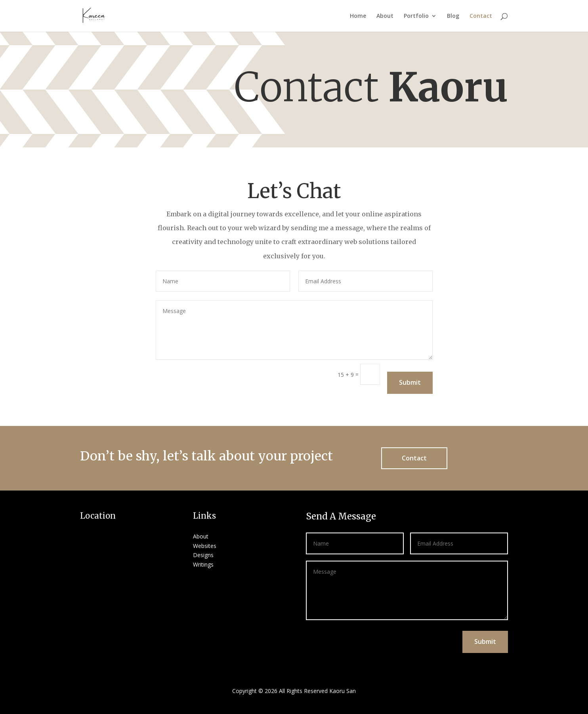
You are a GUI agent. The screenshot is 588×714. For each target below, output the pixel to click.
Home (358, 16)
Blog (453, 16)
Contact (481, 16)
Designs (203, 555)
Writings (203, 564)
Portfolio (416, 16)
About (385, 16)
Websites (205, 546)
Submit (410, 382)
